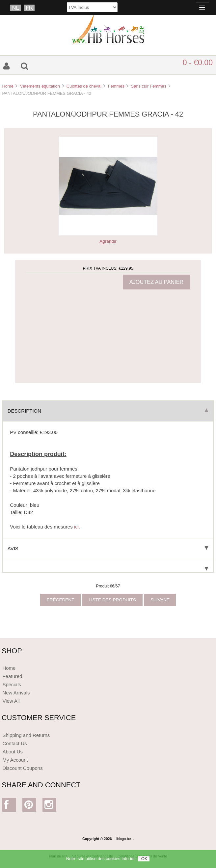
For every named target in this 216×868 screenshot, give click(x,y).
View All (11, 701)
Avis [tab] (108, 548)
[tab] (108, 566)
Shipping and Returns (26, 735)
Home (8, 86)
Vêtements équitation (40, 86)
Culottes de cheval (84, 86)
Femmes (116, 86)
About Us (13, 752)
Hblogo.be (123, 839)
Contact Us (14, 743)
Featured (12, 676)
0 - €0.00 (198, 63)
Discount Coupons (22, 768)
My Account (15, 760)
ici (132, 860)
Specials (12, 684)
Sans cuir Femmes (149, 86)
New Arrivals (16, 693)
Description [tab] (108, 411)
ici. (77, 527)
